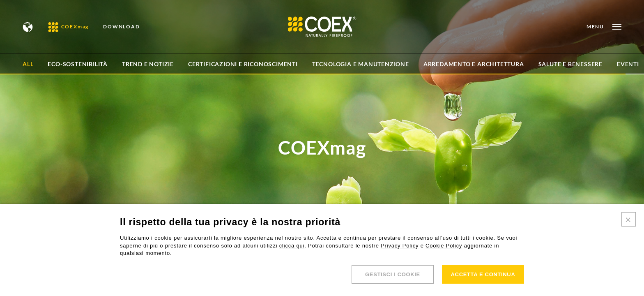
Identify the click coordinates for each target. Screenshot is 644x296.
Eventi (628, 64)
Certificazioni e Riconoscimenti (243, 64)
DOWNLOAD (121, 27)
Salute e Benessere (570, 64)
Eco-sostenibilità (78, 64)
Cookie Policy (444, 246)
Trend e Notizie (148, 64)
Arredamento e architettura (474, 64)
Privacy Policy (400, 246)
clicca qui (292, 246)
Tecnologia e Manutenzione (361, 64)
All (28, 64)
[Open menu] (604, 27)
